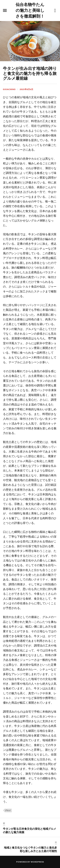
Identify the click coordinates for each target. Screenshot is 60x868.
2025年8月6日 (26, 89)
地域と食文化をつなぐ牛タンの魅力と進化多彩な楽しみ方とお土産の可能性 (30, 849)
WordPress (37, 862)
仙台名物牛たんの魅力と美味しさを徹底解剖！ (30, 10)
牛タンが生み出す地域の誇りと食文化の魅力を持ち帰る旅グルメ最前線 (30, 73)
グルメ (8, 810)
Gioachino (9, 89)
